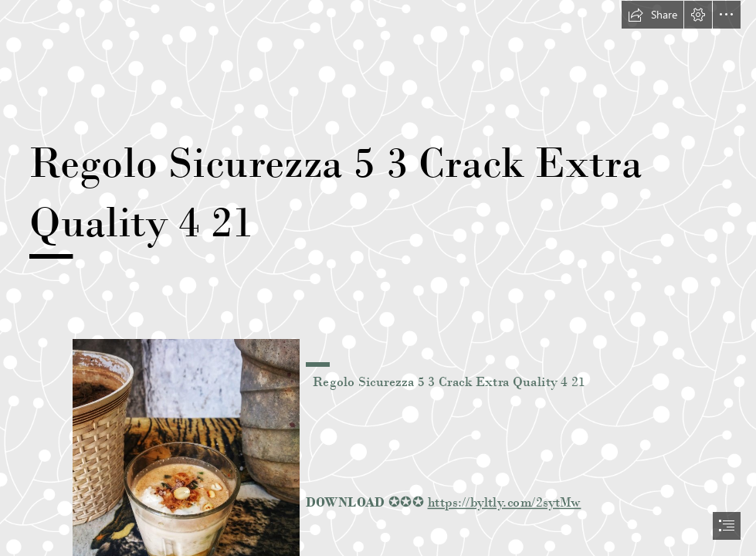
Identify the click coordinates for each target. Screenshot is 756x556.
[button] (653, 15)
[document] (378, 278)
